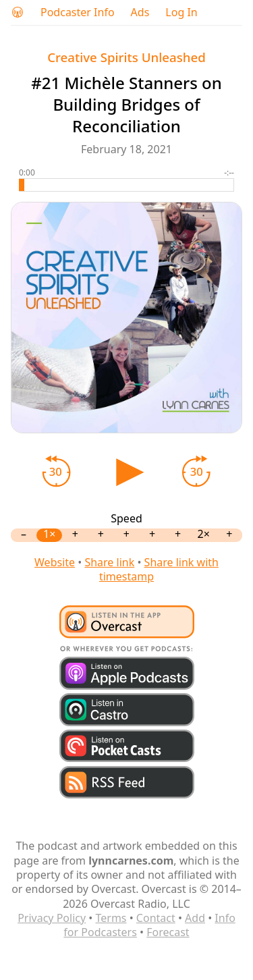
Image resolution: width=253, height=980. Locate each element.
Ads (140, 12)
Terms (111, 918)
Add (195, 918)
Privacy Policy (52, 918)
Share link (109, 562)
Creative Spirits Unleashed (126, 57)
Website (55, 562)
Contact (156, 918)
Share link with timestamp (159, 569)
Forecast (168, 932)
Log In (181, 12)
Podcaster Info (78, 12)
